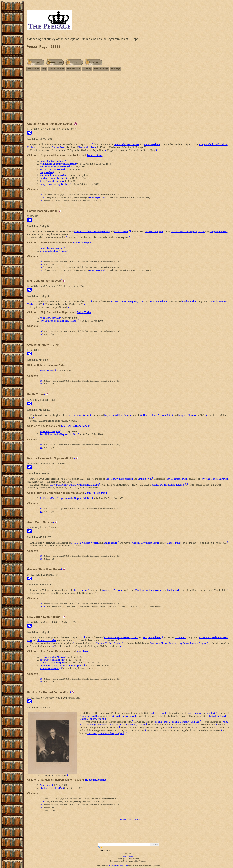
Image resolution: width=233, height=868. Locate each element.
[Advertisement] (128, 98)
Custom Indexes (56, 68)
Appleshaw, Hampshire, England (168, 485)
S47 (42, 194)
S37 (42, 798)
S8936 (43, 606)
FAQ (44, 68)
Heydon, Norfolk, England (109, 643)
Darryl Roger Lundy (97, 197)
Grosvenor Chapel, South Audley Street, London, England (178, 643)
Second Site (124, 865)
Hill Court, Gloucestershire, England (106, 733)
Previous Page (101, 68)
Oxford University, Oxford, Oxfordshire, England (74, 485)
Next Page (115, 68)
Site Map (87, 68)
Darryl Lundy (128, 856)
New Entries (33, 68)
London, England (157, 713)
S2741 (43, 197)
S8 (41, 200)
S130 (42, 801)
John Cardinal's (114, 865)
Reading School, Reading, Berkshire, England (176, 722)
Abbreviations (74, 68)
